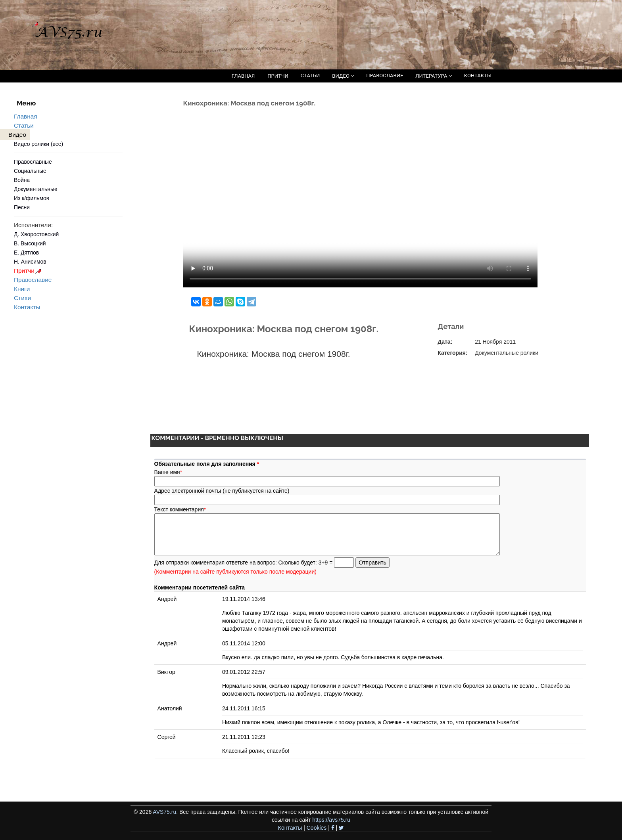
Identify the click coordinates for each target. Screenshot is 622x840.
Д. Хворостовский (36, 234)
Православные (33, 162)
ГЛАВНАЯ (243, 76)
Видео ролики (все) (38, 144)
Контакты (27, 307)
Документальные (36, 189)
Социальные (30, 171)
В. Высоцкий (30, 243)
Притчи (29, 271)
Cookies (317, 828)
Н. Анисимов (30, 262)
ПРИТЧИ (278, 76)
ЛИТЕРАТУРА (433, 76)
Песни (22, 207)
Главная (26, 116)
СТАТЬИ (310, 76)
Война (22, 180)
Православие (33, 280)
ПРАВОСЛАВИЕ (385, 76)
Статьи (24, 125)
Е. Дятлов (26, 253)
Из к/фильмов (32, 198)
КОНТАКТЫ (478, 76)
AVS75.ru (164, 812)
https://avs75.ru (331, 820)
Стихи (22, 298)
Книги (22, 289)
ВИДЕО (343, 76)
